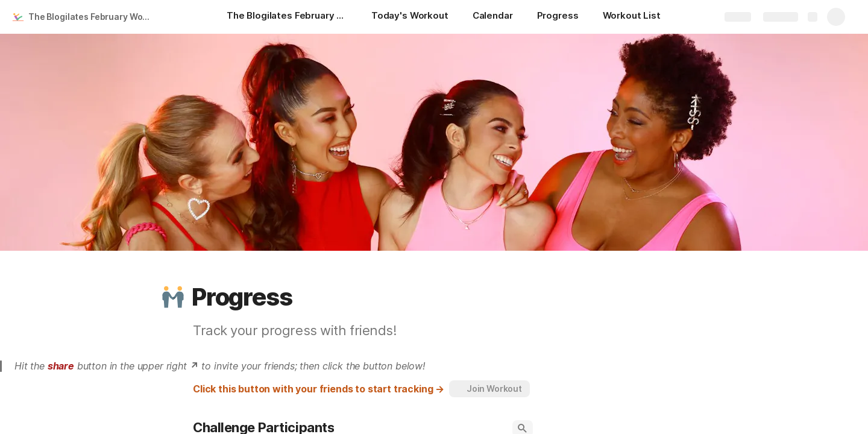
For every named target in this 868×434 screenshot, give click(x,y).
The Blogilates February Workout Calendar (93, 17)
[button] (173, 297)
